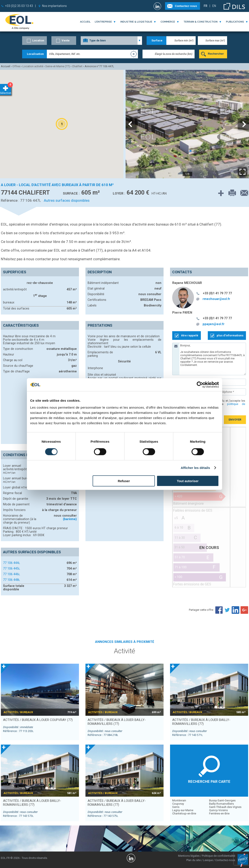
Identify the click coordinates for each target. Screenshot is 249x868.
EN (214, 6)
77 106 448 (11, 580)
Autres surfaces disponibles (67, 200)
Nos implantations (54, 6)
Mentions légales (189, 856)
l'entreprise (103, 22)
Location (38, 40)
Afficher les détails (195, 468)
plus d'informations (230, 335)
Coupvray (178, 804)
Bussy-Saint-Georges (222, 800)
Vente (66, 40)
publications (235, 22)
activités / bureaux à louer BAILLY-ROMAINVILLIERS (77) (117, 722)
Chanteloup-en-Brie (184, 813)
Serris (176, 807)
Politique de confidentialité (219, 856)
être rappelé (190, 335)
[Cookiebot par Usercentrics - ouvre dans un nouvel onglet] (200, 385)
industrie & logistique (136, 22)
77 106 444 (11, 563)
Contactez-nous (186, 6)
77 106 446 (11, 574)
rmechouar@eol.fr (216, 299)
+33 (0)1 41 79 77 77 (217, 293)
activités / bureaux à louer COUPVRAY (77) (38, 720)
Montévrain (179, 800)
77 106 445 (11, 568)
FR (206, 6)
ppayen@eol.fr (214, 324)
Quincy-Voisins (218, 810)
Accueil (85, 22)
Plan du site (193, 860)
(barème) (70, 519)
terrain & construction (201, 22)
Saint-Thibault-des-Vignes (225, 807)
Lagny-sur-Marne (183, 810)
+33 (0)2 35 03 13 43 (19, 6)
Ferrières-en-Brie (219, 813)
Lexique (208, 860)
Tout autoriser (188, 481)
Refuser (124, 481)
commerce (168, 22)
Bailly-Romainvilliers (221, 804)
